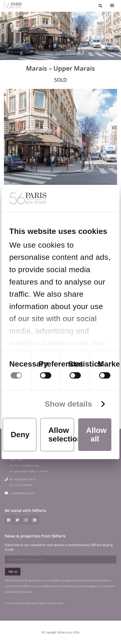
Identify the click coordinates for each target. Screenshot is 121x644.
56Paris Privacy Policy (51, 603)
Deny (20, 435)
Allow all (96, 435)
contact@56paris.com (22, 493)
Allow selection (61, 435)
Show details (68, 404)
